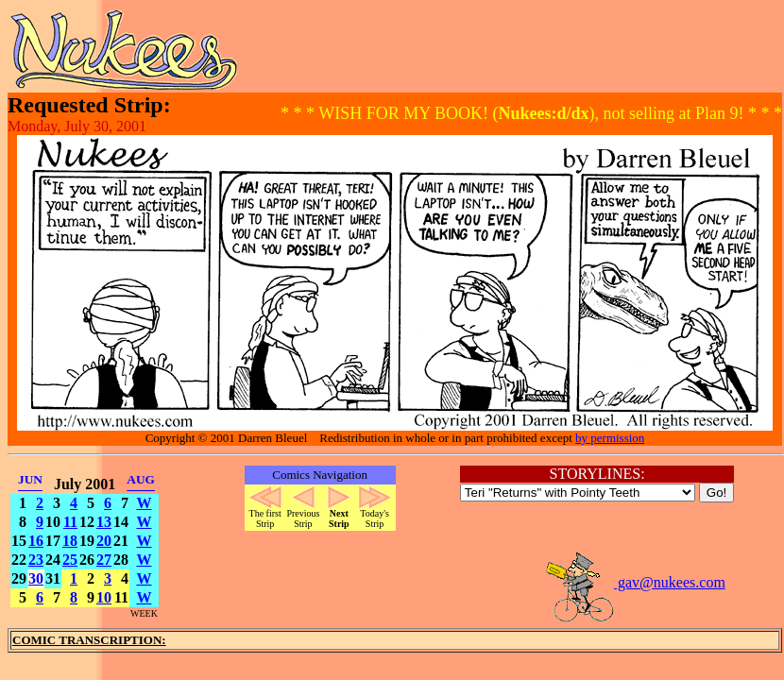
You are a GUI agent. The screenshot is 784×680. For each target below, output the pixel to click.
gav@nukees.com (635, 582)
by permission (610, 438)
